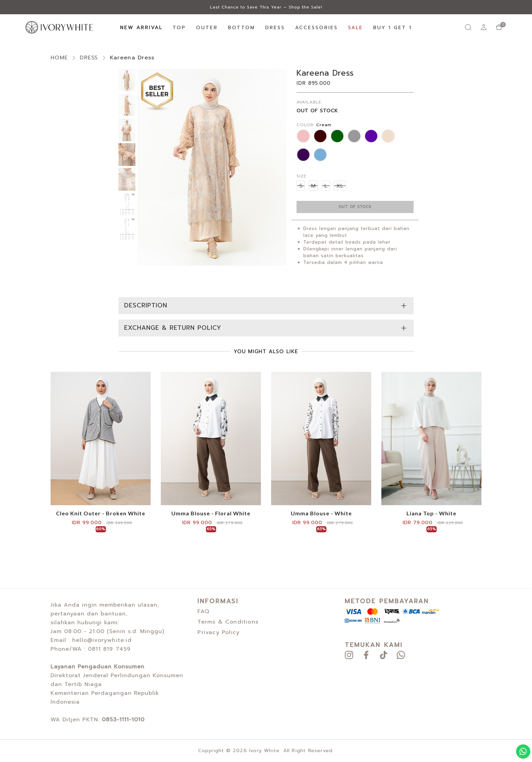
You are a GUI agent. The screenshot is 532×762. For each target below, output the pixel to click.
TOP (179, 28)
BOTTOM (242, 28)
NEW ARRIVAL (141, 28)
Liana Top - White (431, 513)
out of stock (355, 207)
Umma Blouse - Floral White (211, 513)
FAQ (203, 611)
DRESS (275, 28)
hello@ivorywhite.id (102, 640)
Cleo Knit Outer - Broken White (101, 513)
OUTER (207, 28)
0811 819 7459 (109, 649)
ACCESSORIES (317, 28)
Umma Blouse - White (321, 513)
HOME (59, 58)
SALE (356, 28)
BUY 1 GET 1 (393, 28)
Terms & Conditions (228, 622)
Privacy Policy (218, 632)
